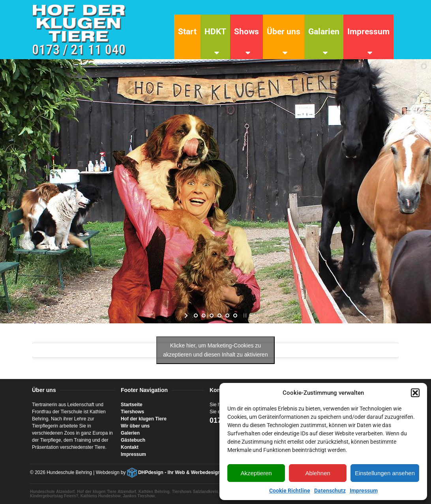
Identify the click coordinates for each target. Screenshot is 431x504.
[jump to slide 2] (204, 315)
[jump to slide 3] (212, 315)
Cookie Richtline (290, 491)
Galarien (324, 32)
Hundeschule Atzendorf (52, 492)
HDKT (215, 32)
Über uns (284, 32)
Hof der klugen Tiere (144, 419)
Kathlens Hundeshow (101, 496)
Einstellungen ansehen (385, 473)
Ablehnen (318, 473)
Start (187, 32)
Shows (246, 32)
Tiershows (132, 412)
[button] (415, 393)
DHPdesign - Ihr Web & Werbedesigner (182, 472)
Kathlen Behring (154, 492)
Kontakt (130, 447)
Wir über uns (135, 426)
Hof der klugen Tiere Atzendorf (106, 492)
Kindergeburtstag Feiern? (54, 496)
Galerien (130, 433)
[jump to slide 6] (235, 315)
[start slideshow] (187, 315)
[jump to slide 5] (227, 315)
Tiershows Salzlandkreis (195, 492)
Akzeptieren (256, 473)
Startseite (132, 405)
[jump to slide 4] (219, 315)
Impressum (364, 491)
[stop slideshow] (244, 315)
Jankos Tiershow (139, 496)
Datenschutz (330, 491)
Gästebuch (133, 440)
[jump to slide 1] (196, 315)
